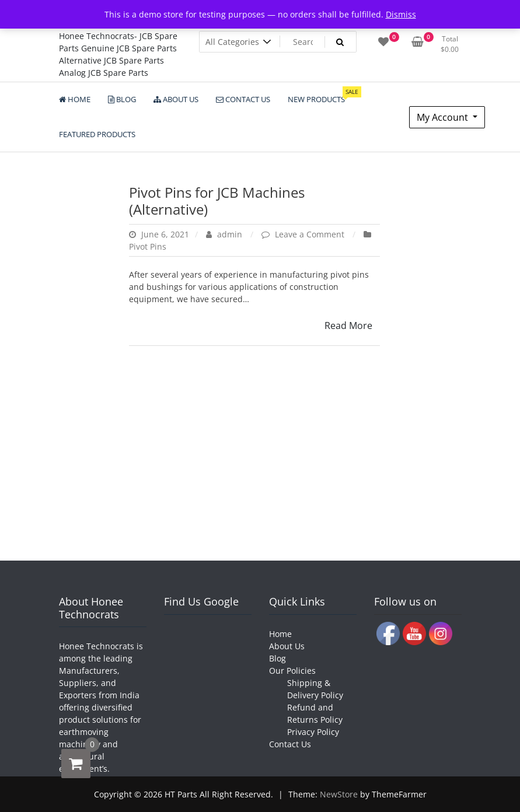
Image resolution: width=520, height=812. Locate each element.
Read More (348, 325)
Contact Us (290, 744)
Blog (278, 658)
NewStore (339, 794)
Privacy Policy (313, 732)
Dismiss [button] (401, 14)
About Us (287, 646)
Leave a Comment (311, 234)
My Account (444, 117)
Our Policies (292, 671)
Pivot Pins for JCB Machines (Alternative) (217, 201)
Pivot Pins (148, 246)
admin (225, 234)
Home (280, 634)
